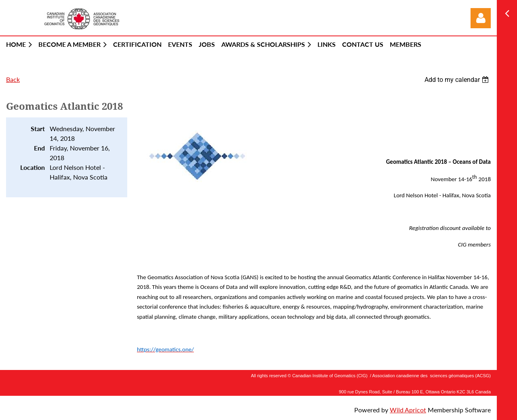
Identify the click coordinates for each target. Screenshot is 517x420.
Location (33, 167)
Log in (481, 18)
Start (38, 129)
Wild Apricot (408, 410)
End (39, 148)
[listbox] (458, 80)
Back (13, 79)
